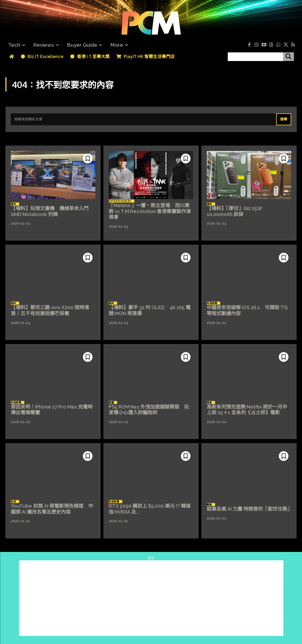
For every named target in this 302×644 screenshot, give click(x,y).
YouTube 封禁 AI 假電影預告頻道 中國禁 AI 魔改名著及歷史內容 (52, 509)
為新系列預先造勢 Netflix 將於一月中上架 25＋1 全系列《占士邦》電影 (247, 410)
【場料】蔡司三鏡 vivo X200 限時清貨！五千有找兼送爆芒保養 (50, 310)
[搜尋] (289, 57)
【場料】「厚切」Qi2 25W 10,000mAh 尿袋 (237, 211)
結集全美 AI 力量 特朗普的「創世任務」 (249, 509)
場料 (13, 204)
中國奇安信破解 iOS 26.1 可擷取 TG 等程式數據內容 (247, 310)
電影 (209, 403)
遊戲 (111, 403)
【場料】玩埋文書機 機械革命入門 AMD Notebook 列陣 (50, 211)
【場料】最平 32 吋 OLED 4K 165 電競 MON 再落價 (150, 310)
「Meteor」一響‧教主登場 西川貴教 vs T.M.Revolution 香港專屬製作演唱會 (150, 211)
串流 (13, 502)
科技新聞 (212, 303)
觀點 (209, 505)
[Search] (284, 119)
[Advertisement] (151, 598)
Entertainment (120, 201)
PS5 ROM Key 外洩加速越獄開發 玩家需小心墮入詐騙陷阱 (149, 410)
